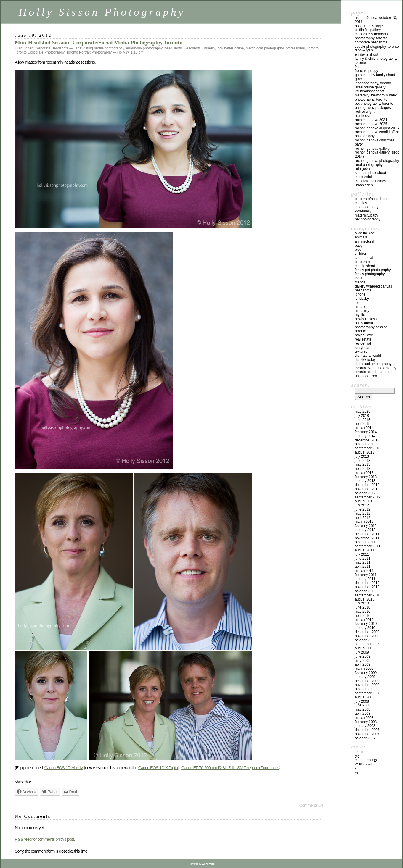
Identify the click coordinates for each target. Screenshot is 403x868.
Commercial (364, 258)
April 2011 (363, 567)
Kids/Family (363, 211)
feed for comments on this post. (45, 839)
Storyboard (363, 348)
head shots (173, 48)
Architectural (364, 241)
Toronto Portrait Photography (89, 52)
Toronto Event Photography (375, 368)
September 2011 (368, 546)
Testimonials (364, 177)
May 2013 (363, 464)
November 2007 (367, 734)
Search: (361, 385)
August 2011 (365, 550)
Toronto (313, 48)
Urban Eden (364, 185)
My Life (360, 315)
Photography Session (371, 327)
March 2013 (364, 473)
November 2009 (367, 636)
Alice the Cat (364, 233)
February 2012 (366, 526)
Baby (359, 246)
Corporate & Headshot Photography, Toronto (372, 36)
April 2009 (363, 664)
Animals (361, 237)
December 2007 (367, 730)
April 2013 (363, 469)
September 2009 (368, 644)
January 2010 (365, 628)
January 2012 (365, 530)
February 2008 (366, 722)
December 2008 (367, 681)
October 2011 (365, 542)
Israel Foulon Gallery (370, 87)
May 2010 (363, 612)
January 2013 (365, 481)
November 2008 (367, 685)
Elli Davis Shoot (366, 54)
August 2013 (365, 452)
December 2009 (367, 632)
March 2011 (364, 571)
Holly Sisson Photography (102, 12)
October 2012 (365, 493)
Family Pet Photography (373, 270)
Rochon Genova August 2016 (377, 128)
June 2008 (363, 705)
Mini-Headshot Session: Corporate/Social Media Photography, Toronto (99, 42)
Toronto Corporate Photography (40, 52)
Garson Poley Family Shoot (375, 75)
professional (295, 48)
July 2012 (362, 505)
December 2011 (367, 534)
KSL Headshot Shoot (370, 91)
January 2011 (365, 579)
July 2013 (362, 456)
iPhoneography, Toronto (373, 83)
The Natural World (368, 356)
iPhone (360, 294)
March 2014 (364, 428)
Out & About (364, 323)
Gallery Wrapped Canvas (373, 286)
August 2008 (365, 697)
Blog (358, 249)
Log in (359, 752)
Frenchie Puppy (366, 71)
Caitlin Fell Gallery (368, 30)
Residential (363, 343)
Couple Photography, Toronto (377, 46)
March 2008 (364, 718)
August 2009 (365, 648)
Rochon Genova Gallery (372, 149)
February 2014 (366, 432)
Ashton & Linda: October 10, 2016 (376, 20)
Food (358, 278)
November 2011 (367, 538)
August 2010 (365, 599)
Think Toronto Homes (370, 181)
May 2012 (363, 514)
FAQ (357, 67)
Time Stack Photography (373, 364)
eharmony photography (144, 48)
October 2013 (365, 444)
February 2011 (366, 575)
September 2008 (368, 693)
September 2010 (368, 595)
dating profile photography (104, 48)
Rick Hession (364, 116)
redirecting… (365, 112)
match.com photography (265, 48)
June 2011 (363, 559)
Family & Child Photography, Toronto (376, 61)
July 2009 (362, 652)
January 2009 (365, 677)
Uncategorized (366, 376)
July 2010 (362, 603)
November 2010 (367, 587)
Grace (359, 79)
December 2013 (367, 440)
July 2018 (362, 416)
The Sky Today (365, 360)
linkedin (209, 48)
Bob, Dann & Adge (369, 26)
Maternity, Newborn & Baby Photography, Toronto (376, 97)
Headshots (60, 48)
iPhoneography (366, 207)
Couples (361, 203)
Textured (361, 351)
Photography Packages (373, 108)
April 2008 (363, 714)
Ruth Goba (362, 169)
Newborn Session (368, 319)
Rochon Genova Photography (377, 161)
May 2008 (363, 709)
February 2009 (366, 673)
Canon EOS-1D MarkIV (64, 768)
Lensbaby (362, 299)
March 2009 (364, 669)
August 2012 (365, 501)
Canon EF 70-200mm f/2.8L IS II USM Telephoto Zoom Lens (230, 768)
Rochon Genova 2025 (371, 124)
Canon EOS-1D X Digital (158, 768)
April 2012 (363, 518)
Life (357, 303)
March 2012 (364, 522)
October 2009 (365, 640)
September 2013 (368, 448)
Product (361, 331)
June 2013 (363, 461)
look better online (230, 48)
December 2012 (367, 485)
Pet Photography (368, 219)
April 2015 (363, 424)
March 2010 (364, 620)
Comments (366, 760)
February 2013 (366, 477)
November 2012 (367, 489)
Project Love (364, 335)
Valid (363, 764)
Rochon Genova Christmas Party (375, 142)
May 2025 (363, 412)
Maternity (362, 311)
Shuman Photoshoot (370, 173)
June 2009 (363, 656)
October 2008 (365, 689)
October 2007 (365, 738)
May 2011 (363, 562)
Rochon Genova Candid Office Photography (377, 134)
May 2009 (363, 661)
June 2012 (363, 509)
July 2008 (362, 701)
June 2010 (363, 607)
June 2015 (363, 420)
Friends (360, 282)
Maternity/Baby (366, 215)
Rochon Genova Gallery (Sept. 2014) (377, 154)
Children (361, 254)
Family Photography (370, 274)
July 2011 (362, 554)
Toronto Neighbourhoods (374, 372)
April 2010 (363, 616)
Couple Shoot (365, 266)
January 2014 (365, 436)
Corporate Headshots (371, 42)
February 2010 (366, 624)
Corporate (42, 48)
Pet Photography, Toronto (374, 104)
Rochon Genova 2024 (371, 120)
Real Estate (363, 339)
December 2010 (367, 583)
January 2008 (365, 726)
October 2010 (365, 591)
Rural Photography (369, 165)
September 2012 (368, 497)
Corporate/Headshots (371, 199)
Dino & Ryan (364, 50)
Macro (360, 307)
